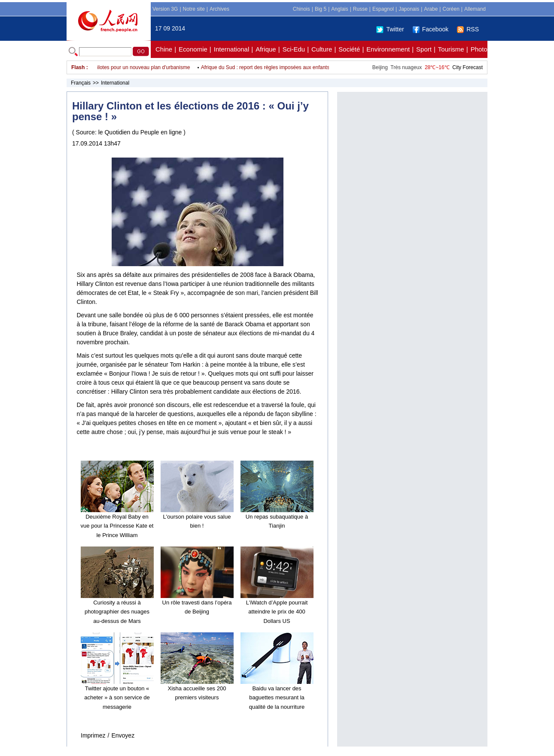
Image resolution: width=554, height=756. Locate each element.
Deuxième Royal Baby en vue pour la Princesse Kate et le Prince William (117, 526)
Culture (322, 49)
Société (349, 49)
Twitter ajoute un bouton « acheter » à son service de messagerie (117, 698)
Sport (424, 49)
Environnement (388, 49)
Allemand (475, 9)
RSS (468, 29)
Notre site (194, 9)
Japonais (409, 9)
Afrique (266, 49)
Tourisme (451, 49)
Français (81, 83)
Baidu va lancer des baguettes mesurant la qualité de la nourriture (277, 698)
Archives (219, 9)
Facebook (431, 29)
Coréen (451, 9)
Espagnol (383, 9)
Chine (164, 49)
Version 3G (165, 9)
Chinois (301, 9)
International (232, 49)
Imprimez (93, 735)
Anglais (339, 9)
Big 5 (321, 9)
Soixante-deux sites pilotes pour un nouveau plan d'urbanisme (122, 67)
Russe (360, 9)
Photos (481, 49)
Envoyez (123, 735)
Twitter (390, 29)
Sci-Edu (294, 49)
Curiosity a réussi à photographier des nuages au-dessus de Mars (117, 612)
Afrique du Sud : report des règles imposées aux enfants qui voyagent (282, 67)
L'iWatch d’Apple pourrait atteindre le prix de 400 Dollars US (277, 612)
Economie (193, 49)
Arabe (431, 9)
